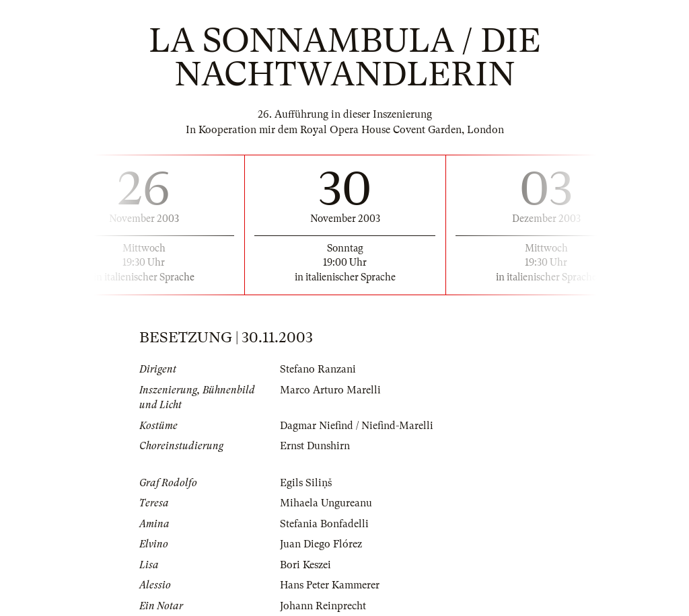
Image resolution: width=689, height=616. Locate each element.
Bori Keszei (305, 565)
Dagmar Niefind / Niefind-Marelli (357, 426)
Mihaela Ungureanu (326, 503)
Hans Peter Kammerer (330, 585)
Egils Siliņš (306, 483)
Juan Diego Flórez (321, 544)
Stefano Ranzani (318, 369)
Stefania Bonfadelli (324, 524)
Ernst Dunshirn (315, 446)
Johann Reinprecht (323, 606)
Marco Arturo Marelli (330, 390)
